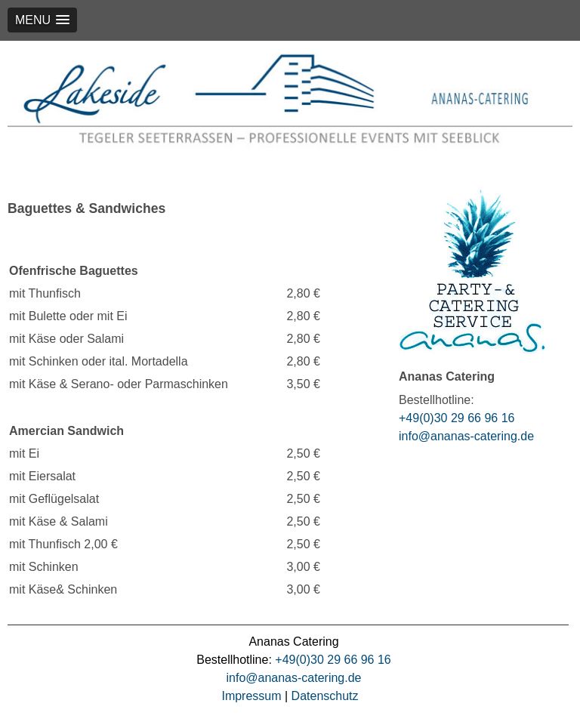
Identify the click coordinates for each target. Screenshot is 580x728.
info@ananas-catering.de (466, 436)
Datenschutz (325, 696)
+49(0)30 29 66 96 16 (457, 418)
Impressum (251, 696)
